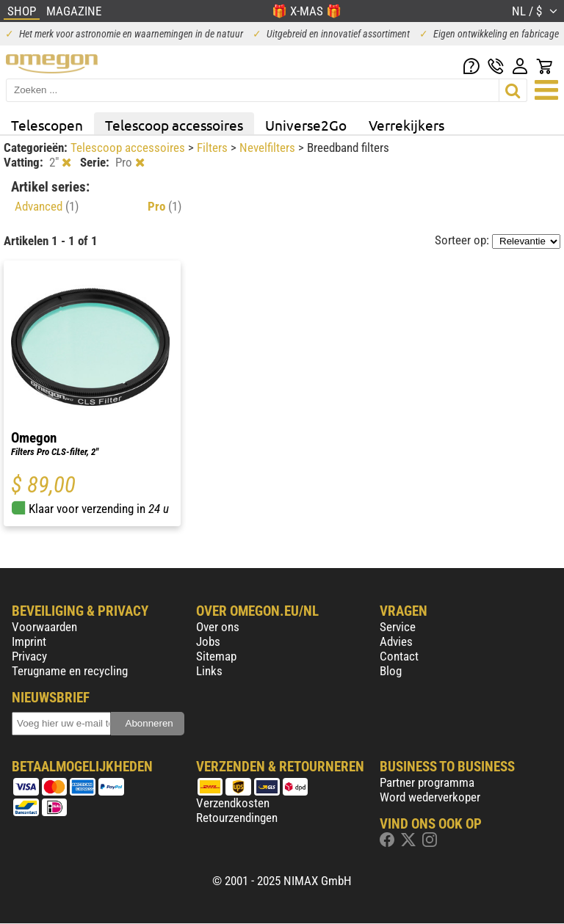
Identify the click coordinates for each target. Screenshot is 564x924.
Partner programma (427, 782)
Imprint (29, 641)
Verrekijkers (406, 125)
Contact (399, 656)
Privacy (29, 656)
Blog (391, 671)
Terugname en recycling (70, 671)
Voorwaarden (44, 627)
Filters (214, 148)
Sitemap (216, 656)
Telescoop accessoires (174, 125)
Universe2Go (306, 125)
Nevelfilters (269, 148)
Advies (396, 641)
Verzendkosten (233, 803)
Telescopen (47, 125)
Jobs (208, 641)
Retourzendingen (237, 818)
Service (398, 627)
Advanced (47, 206)
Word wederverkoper (430, 797)
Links (209, 671)
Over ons (218, 627)
